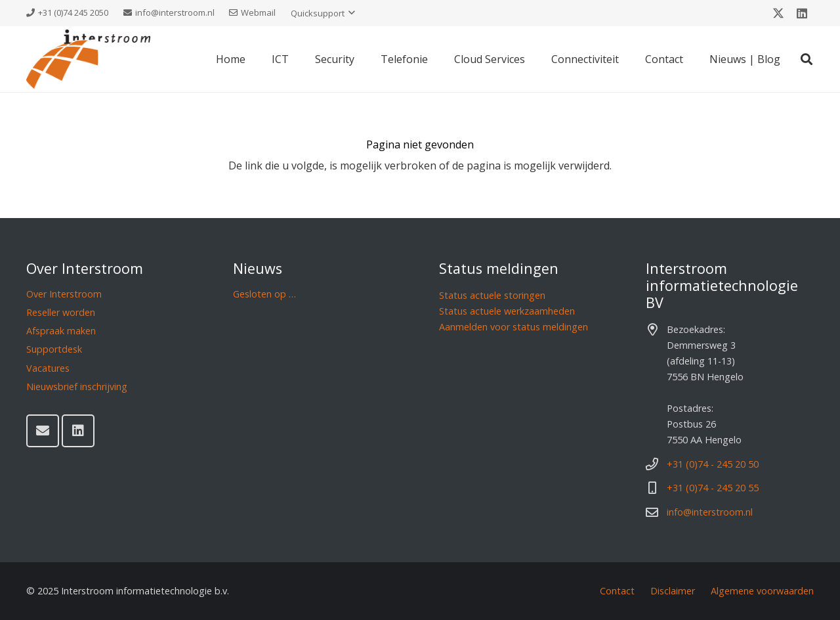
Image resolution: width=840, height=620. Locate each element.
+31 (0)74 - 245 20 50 (713, 464)
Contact (617, 591)
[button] (323, 13)
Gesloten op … (264, 294)
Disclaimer (673, 591)
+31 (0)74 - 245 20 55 (713, 488)
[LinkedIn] (802, 13)
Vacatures (48, 368)
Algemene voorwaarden (762, 591)
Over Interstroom (64, 294)
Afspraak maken (61, 331)
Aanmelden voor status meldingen (514, 327)
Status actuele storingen (492, 295)
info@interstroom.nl (710, 512)
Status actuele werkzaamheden (507, 311)
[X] (778, 13)
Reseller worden (61, 312)
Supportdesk (54, 349)
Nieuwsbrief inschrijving (77, 387)
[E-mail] (43, 431)
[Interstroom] (88, 59)
